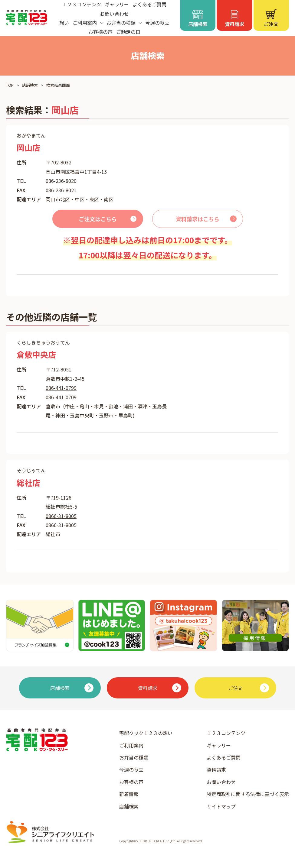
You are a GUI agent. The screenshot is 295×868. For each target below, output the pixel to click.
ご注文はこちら (98, 219)
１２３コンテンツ (226, 733)
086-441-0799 (61, 388)
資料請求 (216, 769)
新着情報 (129, 794)
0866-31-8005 (61, 516)
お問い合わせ (114, 14)
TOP (10, 85)
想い (64, 23)
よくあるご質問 (224, 757)
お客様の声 (100, 32)
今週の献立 (157, 23)
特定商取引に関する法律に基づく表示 (248, 794)
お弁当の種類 (134, 757)
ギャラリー (219, 745)
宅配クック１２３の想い (146, 733)
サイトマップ (221, 806)
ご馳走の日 (128, 32)
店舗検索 (30, 85)
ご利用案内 (131, 745)
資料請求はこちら (198, 219)
